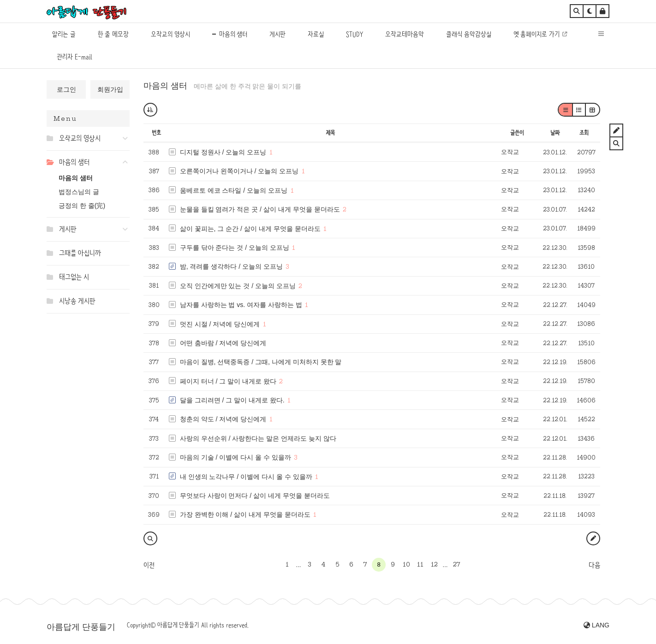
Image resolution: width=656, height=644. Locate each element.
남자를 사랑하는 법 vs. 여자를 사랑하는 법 (241, 305)
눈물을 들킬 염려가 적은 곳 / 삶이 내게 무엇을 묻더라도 (260, 209)
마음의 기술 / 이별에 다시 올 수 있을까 (236, 457)
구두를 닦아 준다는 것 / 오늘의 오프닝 (235, 248)
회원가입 (110, 89)
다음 (594, 565)
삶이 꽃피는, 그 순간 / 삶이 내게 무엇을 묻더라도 (250, 229)
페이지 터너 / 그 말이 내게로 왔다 (228, 381)
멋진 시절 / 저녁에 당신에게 (220, 324)
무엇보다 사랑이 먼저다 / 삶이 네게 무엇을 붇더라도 (255, 496)
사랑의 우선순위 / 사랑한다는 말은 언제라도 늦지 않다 (258, 438)
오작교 (510, 152)
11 (420, 564)
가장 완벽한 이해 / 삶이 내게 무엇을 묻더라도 (245, 514)
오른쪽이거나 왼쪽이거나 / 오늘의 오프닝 (239, 171)
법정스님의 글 (79, 192)
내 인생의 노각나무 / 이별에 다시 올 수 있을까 (246, 477)
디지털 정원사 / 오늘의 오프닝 (223, 152)
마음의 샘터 (76, 178)
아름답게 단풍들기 (81, 627)
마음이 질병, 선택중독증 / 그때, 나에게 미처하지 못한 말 (261, 362)
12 (434, 564)
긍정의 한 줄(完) (82, 206)
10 (406, 564)
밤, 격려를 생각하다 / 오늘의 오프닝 (231, 266)
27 (456, 564)
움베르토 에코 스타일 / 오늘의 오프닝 (234, 190)
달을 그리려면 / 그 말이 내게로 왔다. (232, 400)
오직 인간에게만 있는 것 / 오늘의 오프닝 (238, 286)
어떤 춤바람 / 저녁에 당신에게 (223, 343)
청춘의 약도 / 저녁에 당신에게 (223, 419)
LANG (596, 625)
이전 (149, 565)
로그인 (66, 89)
